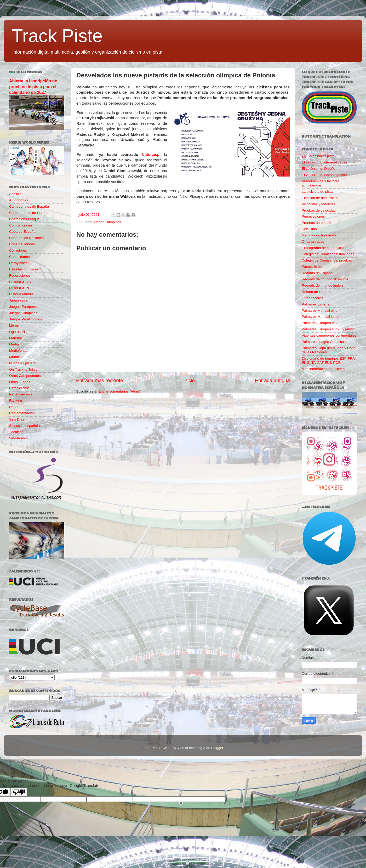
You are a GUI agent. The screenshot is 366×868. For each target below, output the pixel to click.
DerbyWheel (19, 263)
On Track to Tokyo (23, 369)
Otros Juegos (20, 382)
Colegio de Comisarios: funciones (328, 254)
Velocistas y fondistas (319, 204)
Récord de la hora (316, 292)
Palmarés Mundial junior (321, 317)
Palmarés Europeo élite (320, 323)
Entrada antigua (273, 380)
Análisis (15, 194)
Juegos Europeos (23, 307)
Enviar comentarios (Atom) (119, 391)
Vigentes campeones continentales (329, 335)
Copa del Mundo (22, 244)
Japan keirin (19, 300)
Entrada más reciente (100, 380)
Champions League (24, 219)
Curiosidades (19, 257)
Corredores (18, 250)
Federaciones (20, 276)
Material (15, 338)
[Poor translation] (19, 792)
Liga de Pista (19, 332)
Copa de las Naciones (26, 238)
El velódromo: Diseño (318, 169)
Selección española (24, 426)
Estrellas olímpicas (24, 269)
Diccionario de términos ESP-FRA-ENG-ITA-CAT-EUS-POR (329, 361)
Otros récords (312, 298)
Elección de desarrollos (320, 198)
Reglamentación (22, 413)
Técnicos (16, 432)
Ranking (16, 401)
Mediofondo (18, 351)
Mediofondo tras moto (319, 235)
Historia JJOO (20, 282)
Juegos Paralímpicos (25, 319)
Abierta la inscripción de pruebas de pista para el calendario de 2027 (33, 87)
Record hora (19, 407)
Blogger (217, 748)
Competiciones (21, 225)
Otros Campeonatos (25, 376)
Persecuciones (313, 216)
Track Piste (57, 36)
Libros (14, 325)
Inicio (189, 380)
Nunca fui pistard (22, 363)
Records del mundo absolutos (325, 279)
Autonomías (19, 200)
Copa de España (22, 232)
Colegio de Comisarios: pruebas (327, 260)
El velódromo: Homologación (324, 175)
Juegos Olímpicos (107, 222)
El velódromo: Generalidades (324, 162)
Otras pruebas (313, 242)
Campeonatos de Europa (29, 213)
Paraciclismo (19, 388)
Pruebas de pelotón (317, 223)
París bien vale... (22, 394)
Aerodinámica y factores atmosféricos (321, 183)
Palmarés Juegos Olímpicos (324, 342)
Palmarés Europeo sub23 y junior (328, 329)
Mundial (15, 357)
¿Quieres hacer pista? (319, 156)
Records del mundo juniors (323, 285)
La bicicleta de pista (317, 192)
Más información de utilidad (323, 369)
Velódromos (18, 438)
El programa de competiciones (325, 248)
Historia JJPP (20, 288)
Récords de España (317, 273)
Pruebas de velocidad (319, 210)
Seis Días (17, 419)
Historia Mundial (22, 294)
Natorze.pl (151, 155)
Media (14, 344)
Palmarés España (316, 304)
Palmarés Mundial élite (320, 311)
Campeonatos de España (29, 206)
